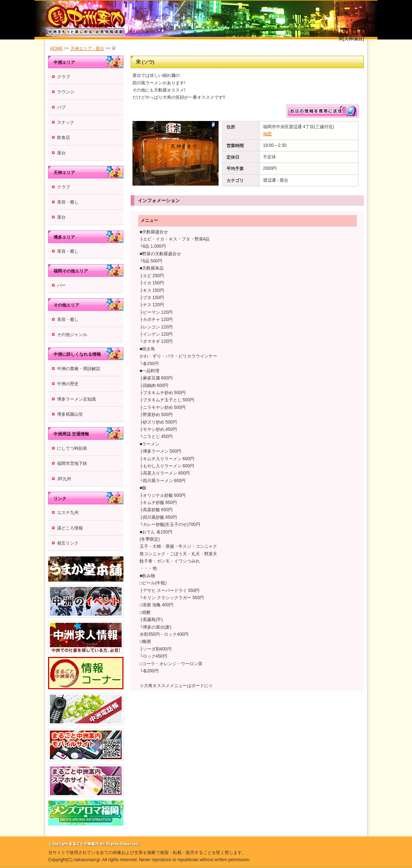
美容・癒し (68, 202)
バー (61, 285)
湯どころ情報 (70, 528)
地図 (267, 134)
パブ (61, 107)
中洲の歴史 (68, 384)
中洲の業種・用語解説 (79, 369)
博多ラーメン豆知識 (76, 399)
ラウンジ (66, 92)
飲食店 (64, 137)
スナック (66, 122)
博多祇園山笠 (70, 414)
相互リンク (68, 543)
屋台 (61, 153)
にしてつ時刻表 (72, 448)
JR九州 (64, 479)
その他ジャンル (72, 335)
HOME (56, 48)
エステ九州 (68, 513)
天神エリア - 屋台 (87, 48)
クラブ (64, 77)
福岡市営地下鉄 (72, 463)
